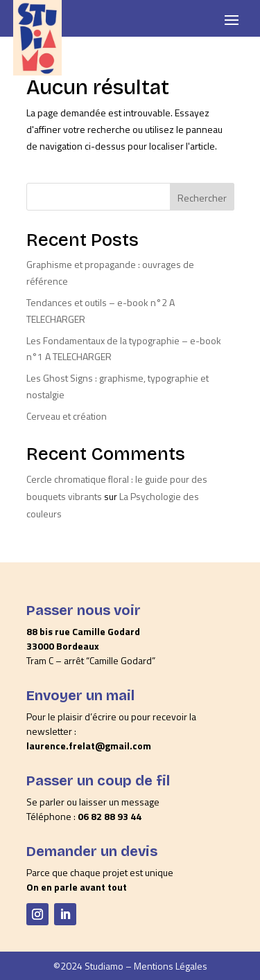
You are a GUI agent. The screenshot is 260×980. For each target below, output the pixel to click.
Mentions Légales (171, 966)
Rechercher (202, 198)
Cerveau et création (67, 416)
